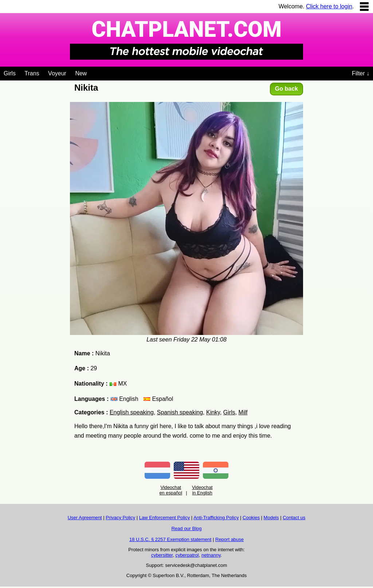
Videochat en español (171, 490)
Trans (32, 73)
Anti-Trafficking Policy (216, 518)
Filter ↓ (361, 73)
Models (271, 518)
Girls (10, 73)
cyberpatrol (187, 555)
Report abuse (229, 539)
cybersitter (162, 555)
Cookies (251, 518)
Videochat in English (202, 490)
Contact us (294, 518)
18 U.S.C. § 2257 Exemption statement (170, 539)
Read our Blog (186, 528)
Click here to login (329, 6)
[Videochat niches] (92, 72)
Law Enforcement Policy (164, 518)
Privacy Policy (120, 518)
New (81, 73)
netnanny (211, 555)
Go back (286, 89)
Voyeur (57, 73)
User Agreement (85, 518)
